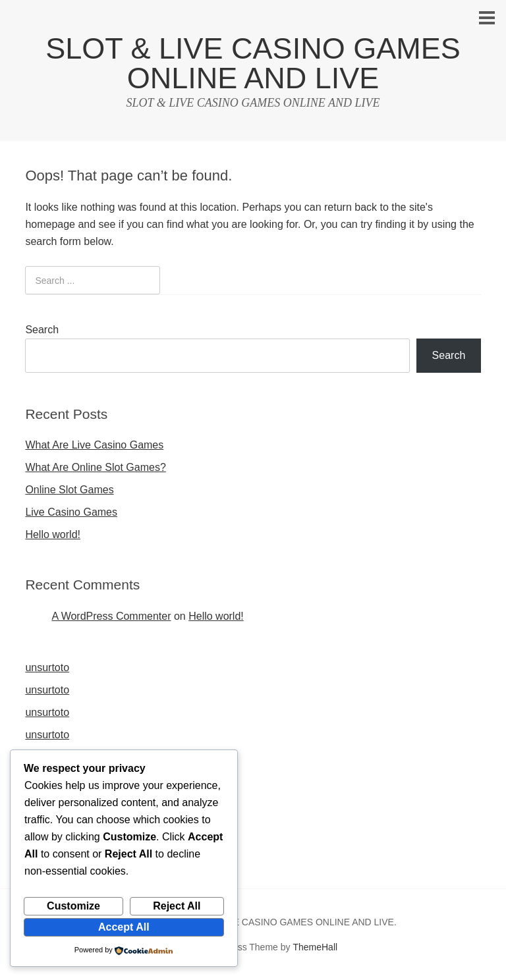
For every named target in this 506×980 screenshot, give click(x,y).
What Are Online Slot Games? (95, 467)
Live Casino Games (71, 512)
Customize (73, 906)
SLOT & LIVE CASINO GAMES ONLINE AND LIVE (253, 63)
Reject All (177, 906)
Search (42, 330)
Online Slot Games (69, 490)
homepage (50, 224)
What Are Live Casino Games (94, 445)
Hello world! (53, 534)
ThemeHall (315, 947)
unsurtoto (47, 667)
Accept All (124, 927)
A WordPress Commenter (111, 616)
